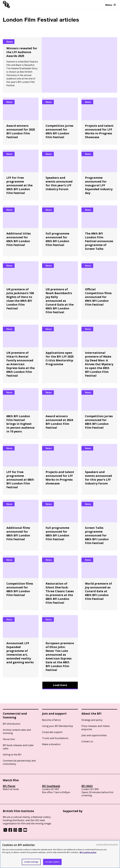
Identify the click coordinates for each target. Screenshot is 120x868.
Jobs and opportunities (94, 735)
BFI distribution (12, 724)
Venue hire (9, 739)
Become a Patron (51, 720)
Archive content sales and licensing (17, 731)
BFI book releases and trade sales (18, 747)
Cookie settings (31, 862)
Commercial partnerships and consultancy (19, 762)
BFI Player (9, 786)
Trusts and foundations (55, 738)
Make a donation (51, 744)
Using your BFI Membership (58, 726)
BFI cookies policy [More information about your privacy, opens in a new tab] (88, 852)
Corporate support (52, 732)
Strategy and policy (92, 720)
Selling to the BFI (12, 754)
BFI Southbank (51, 786)
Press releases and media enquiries (95, 728)
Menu (111, 5)
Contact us (87, 741)
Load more (60, 685)
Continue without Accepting (107, 844)
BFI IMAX (87, 786)
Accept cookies (52, 862)
